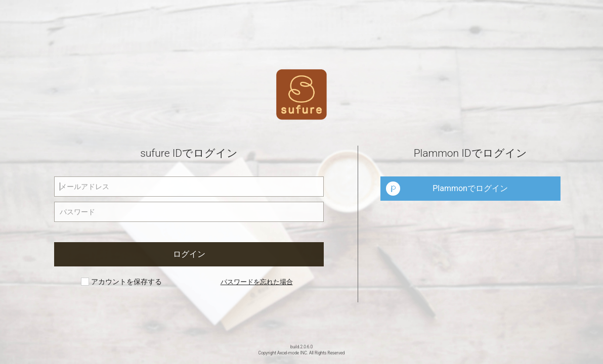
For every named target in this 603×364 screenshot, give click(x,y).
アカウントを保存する (121, 282)
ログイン (189, 254)
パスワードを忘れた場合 (257, 282)
